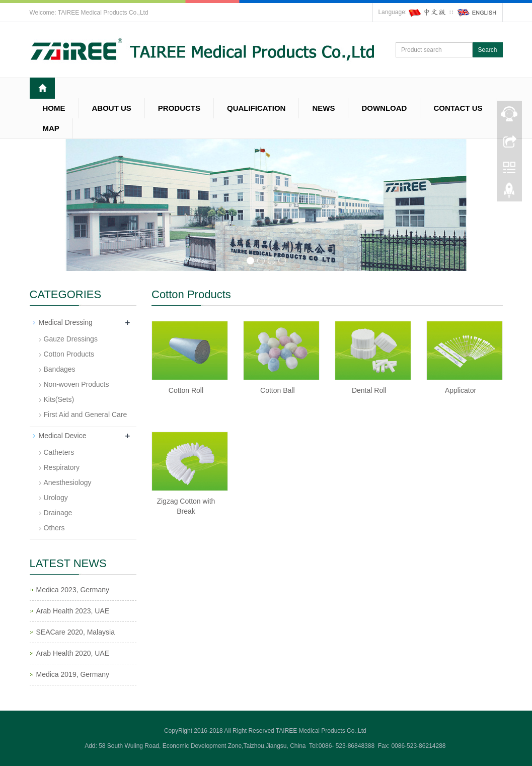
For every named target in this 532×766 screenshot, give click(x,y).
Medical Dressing (66, 322)
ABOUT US (112, 108)
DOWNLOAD (384, 108)
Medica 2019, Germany (73, 674)
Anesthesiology (68, 482)
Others (54, 528)
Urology (56, 498)
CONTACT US (458, 108)
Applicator (461, 390)
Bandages (60, 369)
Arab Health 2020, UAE (73, 653)
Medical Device (63, 436)
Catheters (59, 452)
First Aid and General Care (86, 414)
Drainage (58, 513)
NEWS (323, 108)
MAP (51, 128)
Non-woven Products (77, 384)
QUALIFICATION (256, 108)
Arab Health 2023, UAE (73, 611)
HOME (54, 108)
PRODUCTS (179, 108)
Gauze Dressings (71, 339)
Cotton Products (69, 354)
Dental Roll (369, 390)
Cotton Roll (186, 390)
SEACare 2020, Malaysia (75, 632)
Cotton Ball (277, 390)
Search (487, 50)
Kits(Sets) (59, 399)
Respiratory (62, 467)
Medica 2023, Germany (73, 590)
